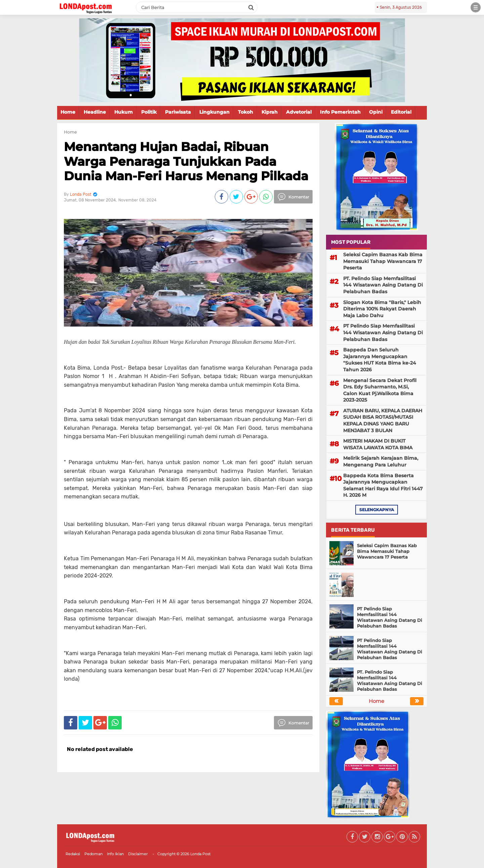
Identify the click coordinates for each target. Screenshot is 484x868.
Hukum (124, 112)
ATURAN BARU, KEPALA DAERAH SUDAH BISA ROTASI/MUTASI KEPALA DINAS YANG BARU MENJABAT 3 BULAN (383, 421)
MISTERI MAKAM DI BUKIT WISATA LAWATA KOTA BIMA (378, 444)
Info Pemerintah (340, 112)
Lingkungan (214, 112)
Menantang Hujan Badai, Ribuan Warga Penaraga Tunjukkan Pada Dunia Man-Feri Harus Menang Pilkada (186, 161)
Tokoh (246, 112)
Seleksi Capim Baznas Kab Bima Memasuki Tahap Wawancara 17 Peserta (383, 261)
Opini (376, 112)
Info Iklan (115, 854)
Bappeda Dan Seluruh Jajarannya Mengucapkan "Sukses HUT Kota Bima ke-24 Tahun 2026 (380, 360)
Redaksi (73, 854)
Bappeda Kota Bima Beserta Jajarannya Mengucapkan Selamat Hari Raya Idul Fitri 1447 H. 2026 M (383, 485)
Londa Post (200, 854)
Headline (95, 112)
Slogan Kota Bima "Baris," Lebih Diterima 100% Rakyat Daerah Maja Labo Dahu (382, 309)
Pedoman (93, 854)
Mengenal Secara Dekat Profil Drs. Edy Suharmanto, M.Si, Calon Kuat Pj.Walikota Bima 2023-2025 (380, 390)
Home (68, 112)
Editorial (401, 112)
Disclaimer (138, 854)
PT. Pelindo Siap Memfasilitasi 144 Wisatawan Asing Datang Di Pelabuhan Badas (383, 285)
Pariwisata (178, 112)
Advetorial (299, 112)
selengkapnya (377, 510)
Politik (149, 112)
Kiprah (270, 112)
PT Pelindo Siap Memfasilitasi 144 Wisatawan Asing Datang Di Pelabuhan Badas (383, 332)
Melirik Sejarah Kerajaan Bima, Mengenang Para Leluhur (381, 461)
